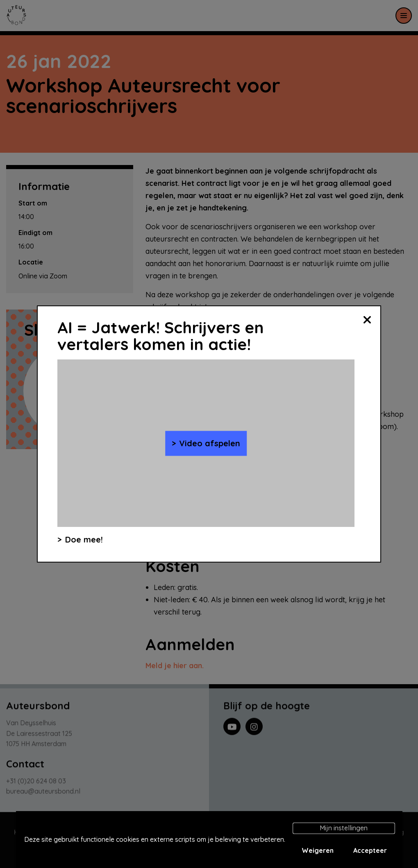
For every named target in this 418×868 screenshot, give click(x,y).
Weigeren (318, 850)
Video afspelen (210, 443)
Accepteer (370, 850)
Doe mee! (84, 539)
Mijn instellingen (344, 828)
